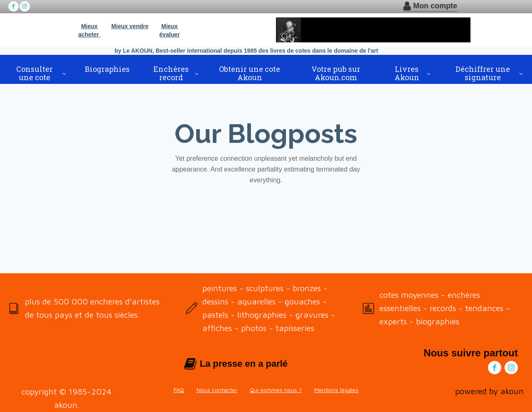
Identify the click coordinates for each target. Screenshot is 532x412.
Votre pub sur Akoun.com (336, 73)
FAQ (179, 390)
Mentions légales (336, 390)
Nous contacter (217, 390)
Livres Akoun (407, 73)
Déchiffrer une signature (483, 73)
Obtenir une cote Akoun (250, 73)
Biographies (107, 69)
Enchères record (171, 73)
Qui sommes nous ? (276, 390)
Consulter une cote (34, 73)
